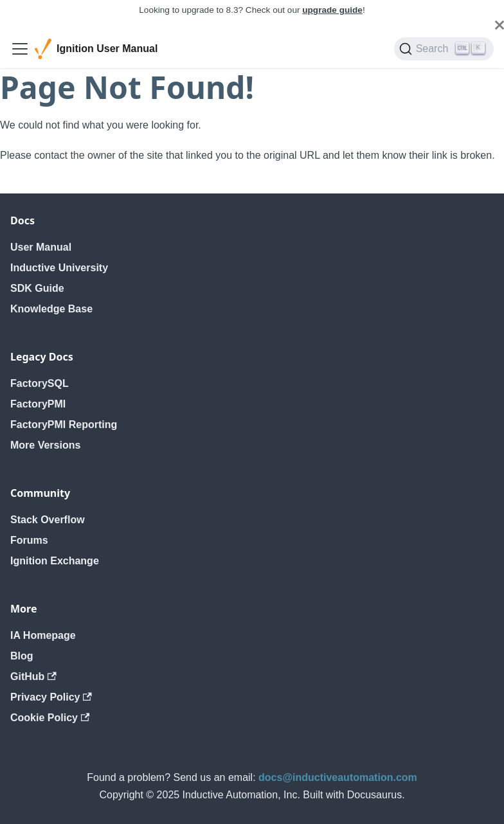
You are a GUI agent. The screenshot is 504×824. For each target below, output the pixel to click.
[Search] (444, 49)
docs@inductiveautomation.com (338, 777)
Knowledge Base (51, 309)
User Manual (41, 247)
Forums (29, 540)
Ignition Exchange (55, 561)
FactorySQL (40, 383)
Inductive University (59, 268)
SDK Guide (37, 288)
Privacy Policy (51, 697)
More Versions (45, 445)
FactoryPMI (38, 404)
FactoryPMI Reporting (64, 425)
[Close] (500, 25)
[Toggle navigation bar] (20, 49)
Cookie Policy (50, 718)
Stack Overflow (48, 520)
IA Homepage (43, 635)
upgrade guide (332, 10)
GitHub (33, 676)
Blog (22, 656)
